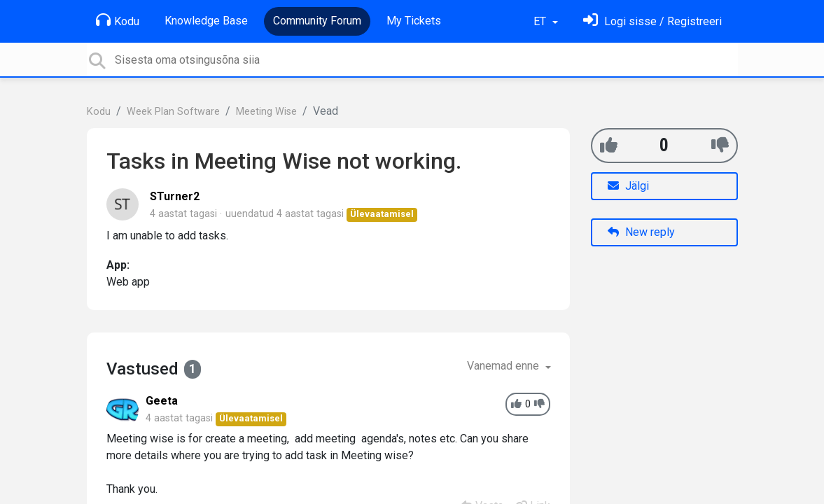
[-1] (720, 145)
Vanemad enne (504, 366)
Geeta (162, 401)
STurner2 (175, 196)
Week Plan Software (173, 112)
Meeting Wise (266, 112)
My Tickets (414, 21)
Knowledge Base (206, 21)
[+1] (609, 145)
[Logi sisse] (652, 21)
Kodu (118, 20)
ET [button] (541, 21)
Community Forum (317, 21)
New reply (641, 232)
